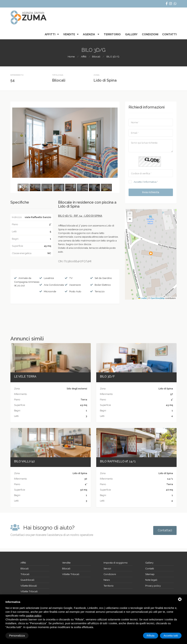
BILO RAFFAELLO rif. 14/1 (118, 461)
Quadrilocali (27, 580)
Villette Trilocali (29, 591)
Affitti (50, 34)
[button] (151, 253)
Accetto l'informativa (145, 182)
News (107, 580)
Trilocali (25, 574)
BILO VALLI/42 (24, 461)
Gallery (131, 34)
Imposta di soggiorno (116, 563)
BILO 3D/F (107, 377)
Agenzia (89, 34)
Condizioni (150, 34)
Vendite (69, 34)
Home (71, 57)
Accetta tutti (171, 635)
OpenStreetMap (158, 298)
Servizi (107, 568)
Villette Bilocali (29, 586)
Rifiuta (151, 635)
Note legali (151, 580)
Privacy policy (153, 586)
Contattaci (165, 530)
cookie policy (34, 616)
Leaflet (143, 298)
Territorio (112, 34)
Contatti (169, 34)
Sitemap (150, 574)
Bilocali (96, 57)
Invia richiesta (151, 192)
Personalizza (17, 635)
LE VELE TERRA (25, 377)
